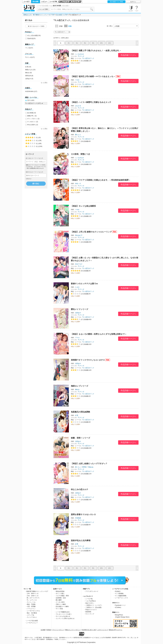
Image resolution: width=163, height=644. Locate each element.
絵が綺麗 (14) (32, 113)
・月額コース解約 (60, 604)
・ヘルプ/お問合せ (90, 601)
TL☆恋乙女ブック (88, 58)
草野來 (84, 467)
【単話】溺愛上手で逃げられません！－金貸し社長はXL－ (96, 51)
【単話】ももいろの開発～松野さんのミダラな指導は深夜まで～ (99, 334)
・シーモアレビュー (31, 623)
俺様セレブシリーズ (80, 386)
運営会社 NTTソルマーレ (116, 630)
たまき (77, 287)
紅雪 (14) (28, 67)
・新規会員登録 (59, 591)
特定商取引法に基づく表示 (89, 630)
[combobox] (72, 9)
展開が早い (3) (32, 116)
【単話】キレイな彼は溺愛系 (83, 206)
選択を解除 (30, 100)
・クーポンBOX (59, 602)
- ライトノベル (31, 602)
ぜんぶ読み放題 (34, 35)
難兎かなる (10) (30, 70)
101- (101, 43)
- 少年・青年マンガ (32, 594)
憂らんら (78, 135)
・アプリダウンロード (91, 591)
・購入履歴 (58, 600)
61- (85, 43)
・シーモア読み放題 (31, 621)
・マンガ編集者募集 (120, 596)
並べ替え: (110, 26)
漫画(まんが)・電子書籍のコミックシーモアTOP (39, 15)
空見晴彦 (78, 518)
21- (69, 43)
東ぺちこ (78, 467)
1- (61, 43)
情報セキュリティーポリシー (73, 630)
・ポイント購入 (59, 594)
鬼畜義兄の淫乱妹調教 (80, 412)
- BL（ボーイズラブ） (33, 598)
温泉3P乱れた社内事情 (81, 540)
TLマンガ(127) (30, 57)
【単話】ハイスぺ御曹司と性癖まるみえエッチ (91, 102)
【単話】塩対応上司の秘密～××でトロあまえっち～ (93, 76)
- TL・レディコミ (32, 600)
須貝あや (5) (29, 79)
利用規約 (49, 630)
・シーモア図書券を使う (62, 612)
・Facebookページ (120, 605)
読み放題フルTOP (62, 15)
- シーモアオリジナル (33, 611)
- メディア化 (30, 615)
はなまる (78, 106)
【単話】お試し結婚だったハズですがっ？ (89, 464)
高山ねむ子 (79, 235)
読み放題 (36, 2)
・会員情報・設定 (60, 598)
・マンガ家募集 (119, 594)
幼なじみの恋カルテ (80, 489)
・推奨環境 (88, 612)
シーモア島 (53, 2)
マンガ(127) (29, 48)
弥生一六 (78, 184)
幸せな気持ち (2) (33, 125)
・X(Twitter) (117, 607)
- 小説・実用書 (31, 606)
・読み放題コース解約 (62, 606)
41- (77, 43)
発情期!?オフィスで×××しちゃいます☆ (88, 360)
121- (110, 43)
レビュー (44, 2)
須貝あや (78, 313)
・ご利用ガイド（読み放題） (93, 607)
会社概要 (43, 630)
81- (93, 43)
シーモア (27, 2)
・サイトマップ (89, 614)
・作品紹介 (117, 591)
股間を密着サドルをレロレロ (83, 514)
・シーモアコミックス (121, 598)
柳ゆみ (77, 389)
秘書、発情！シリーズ (80, 438)
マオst (77, 80)
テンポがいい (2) (33, 122)
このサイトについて (103, 630)
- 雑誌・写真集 (31, 604)
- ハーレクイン (31, 609)
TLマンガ (81, 56)
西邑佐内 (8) (29, 76)
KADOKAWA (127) (31, 91)
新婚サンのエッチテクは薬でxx (84, 284)
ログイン (133, 2)
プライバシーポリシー (58, 630)
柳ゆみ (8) (29, 73)
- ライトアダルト (31, 617)
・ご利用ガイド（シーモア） (93, 605)
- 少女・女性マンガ (32, 596)
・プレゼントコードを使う (63, 614)
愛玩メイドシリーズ (80, 309)
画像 (68, 26)
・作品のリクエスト (90, 610)
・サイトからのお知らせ (62, 616)
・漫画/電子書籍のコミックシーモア (37, 591)
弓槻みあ (91, 467)
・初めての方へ (89, 603)
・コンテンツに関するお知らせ (64, 618)
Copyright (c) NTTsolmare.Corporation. (81, 642)
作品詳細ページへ (128, 55)
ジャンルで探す (43, 9)
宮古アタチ (79, 264)
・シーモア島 (88, 599)
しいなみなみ (80, 54)
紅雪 (77, 415)
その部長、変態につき (80, 154)
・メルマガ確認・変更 (62, 596)
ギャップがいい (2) (33, 119)
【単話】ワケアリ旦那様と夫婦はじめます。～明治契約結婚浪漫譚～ (101, 180)
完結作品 (31, 38)
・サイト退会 (59, 609)
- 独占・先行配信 (31, 613)
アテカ (77, 338)
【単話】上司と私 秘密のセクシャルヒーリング (91, 232)
